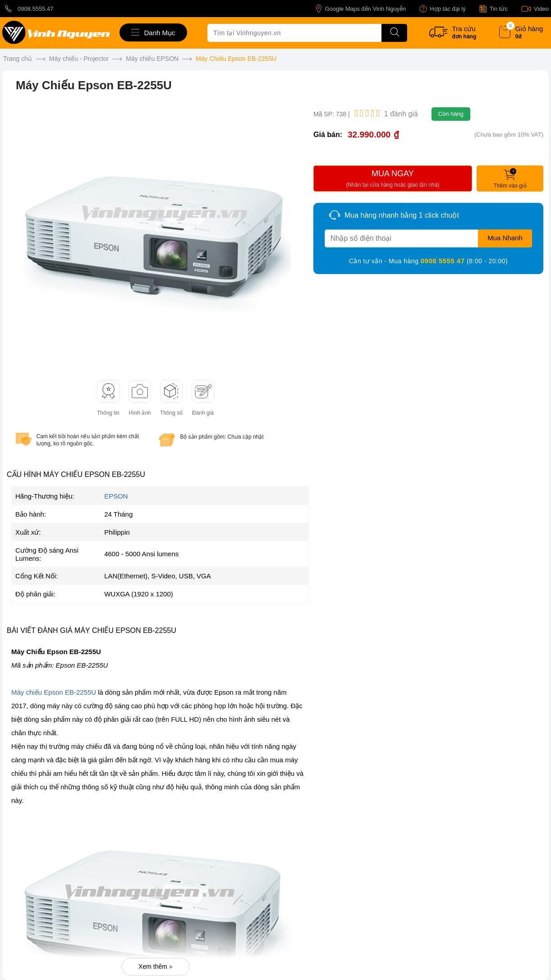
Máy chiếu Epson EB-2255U (54, 692)
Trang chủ (18, 59)
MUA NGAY (393, 180)
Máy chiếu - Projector (79, 59)
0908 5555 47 (444, 261)
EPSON (116, 496)
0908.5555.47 (28, 9)
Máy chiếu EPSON (152, 59)
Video (535, 9)
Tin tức (494, 9)
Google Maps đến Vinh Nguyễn (361, 9)
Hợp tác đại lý (442, 9)
